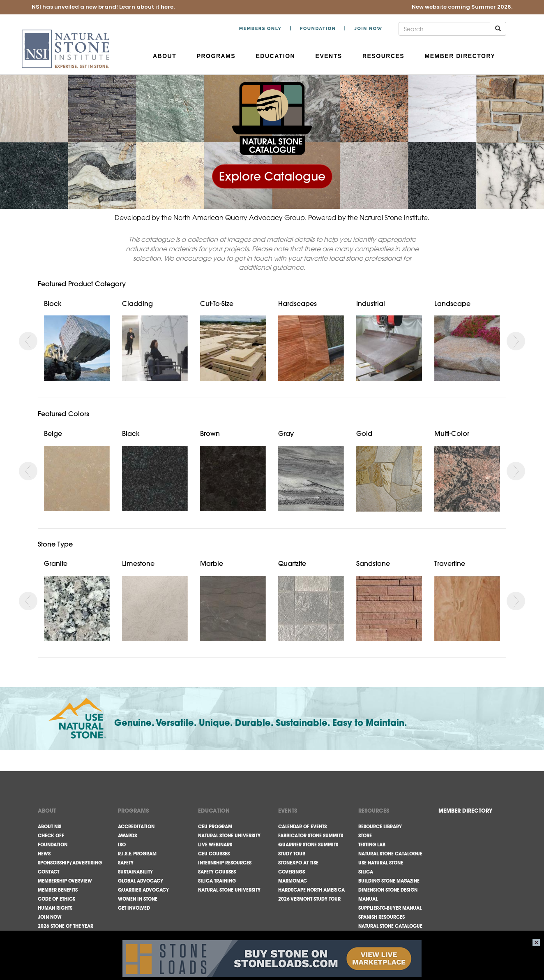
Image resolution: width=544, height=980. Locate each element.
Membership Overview (65, 881)
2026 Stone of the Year (66, 926)
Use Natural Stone (381, 863)
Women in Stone (138, 899)
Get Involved (134, 908)
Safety (126, 863)
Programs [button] (217, 56)
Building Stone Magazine (389, 881)
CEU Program (215, 827)
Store (365, 836)
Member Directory (460, 56)
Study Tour (292, 854)
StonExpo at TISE (298, 863)
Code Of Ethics (56, 899)
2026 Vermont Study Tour (309, 899)
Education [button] (277, 56)
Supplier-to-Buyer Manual (390, 908)
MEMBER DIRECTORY (465, 811)
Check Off (51, 836)
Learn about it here (146, 7)
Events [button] (330, 56)
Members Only (260, 29)
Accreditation (136, 827)
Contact (48, 872)
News (44, 854)
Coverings (292, 872)
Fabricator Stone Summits (311, 836)
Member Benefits (58, 890)
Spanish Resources (381, 917)
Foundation (318, 29)
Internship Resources (225, 863)
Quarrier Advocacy (143, 890)
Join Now (368, 29)
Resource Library (380, 827)
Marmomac (293, 881)
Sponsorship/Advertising (70, 863)
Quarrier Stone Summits (308, 845)
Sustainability (135, 872)
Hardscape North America (311, 890)
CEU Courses (214, 854)
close (536, 943)
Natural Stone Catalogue (390, 854)
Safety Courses (217, 872)
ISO (122, 845)
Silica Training (217, 881)
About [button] (166, 56)
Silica (366, 872)
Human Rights (55, 908)
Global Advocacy (141, 881)
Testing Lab (372, 845)
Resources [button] (385, 56)
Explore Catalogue (272, 176)
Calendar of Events (302, 827)
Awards (127, 836)
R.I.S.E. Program (137, 854)
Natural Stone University (229, 836)
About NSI (50, 827)
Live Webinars (215, 845)
